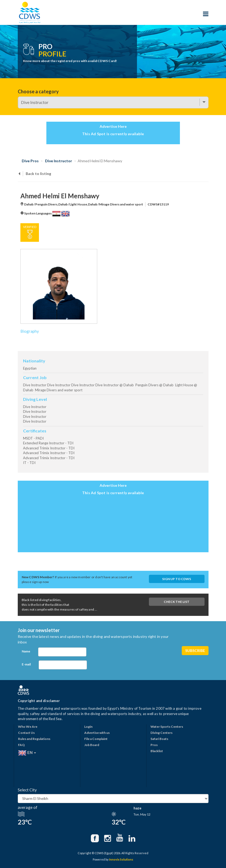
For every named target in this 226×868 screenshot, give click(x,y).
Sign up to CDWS (177, 579)
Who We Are (28, 727)
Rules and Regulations (34, 739)
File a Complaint (96, 739)
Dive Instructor (59, 161)
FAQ (21, 745)
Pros (154, 745)
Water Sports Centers (167, 727)
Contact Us (26, 733)
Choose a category (38, 91)
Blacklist (157, 751)
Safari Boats (159, 739)
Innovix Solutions (121, 859)
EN (27, 753)
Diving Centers (161, 733)
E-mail (26, 664)
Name (26, 651)
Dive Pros (30, 161)
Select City (27, 790)
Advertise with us (97, 733)
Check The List (177, 602)
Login (88, 727)
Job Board (92, 745)
